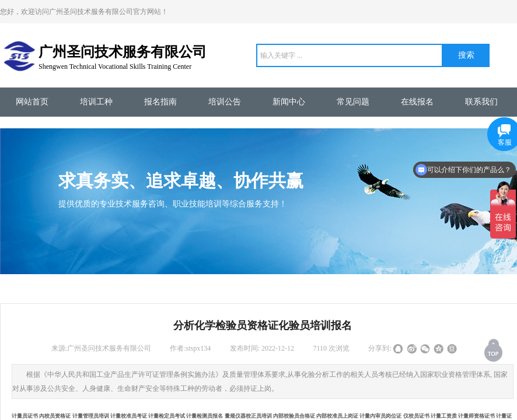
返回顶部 (494, 350)
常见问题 (353, 102)
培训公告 (225, 102)
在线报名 (417, 102)
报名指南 (160, 102)
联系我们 (481, 102)
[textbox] (350, 55)
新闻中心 (289, 102)
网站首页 (32, 102)
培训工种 (96, 102)
